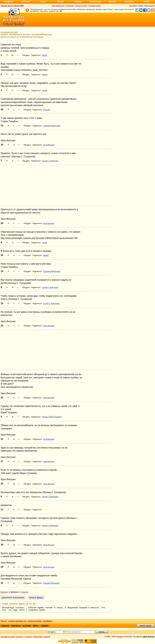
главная (5, 626)
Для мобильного (58, 6)
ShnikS (45, 55)
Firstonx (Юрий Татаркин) (52, 417)
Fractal (44, 91)
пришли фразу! (146, 626)
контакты (20, 637)
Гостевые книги (94, 6)
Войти (141, 6)
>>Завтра (24, 592)
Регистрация (149, 6)
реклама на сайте (8, 637)
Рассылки (70, 6)
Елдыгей (47, 110)
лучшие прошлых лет (17, 621)
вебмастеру (38, 637)
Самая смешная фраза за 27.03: (19, 604)
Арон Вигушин (49, 145)
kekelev (45, 75)
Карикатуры (95, 2)
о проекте (28, 637)
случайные (47, 621)
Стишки (78, 2)
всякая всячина (35, 621)
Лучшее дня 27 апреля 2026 (12, 6)
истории (27, 626)
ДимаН (46, 255)
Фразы (60, 2)
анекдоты (16, 626)
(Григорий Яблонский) (52, 126)
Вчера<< (5, 592)
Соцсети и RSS (81, 6)
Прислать (129, 2)
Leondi (44, 243)
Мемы (43, 2)
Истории (26, 2)
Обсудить (26, 55)
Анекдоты (8, 2)
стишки (44, 626)
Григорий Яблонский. (51, 583)
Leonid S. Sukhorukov (50, 161)
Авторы (112, 2)
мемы (36, 626)
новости (47, 637)
